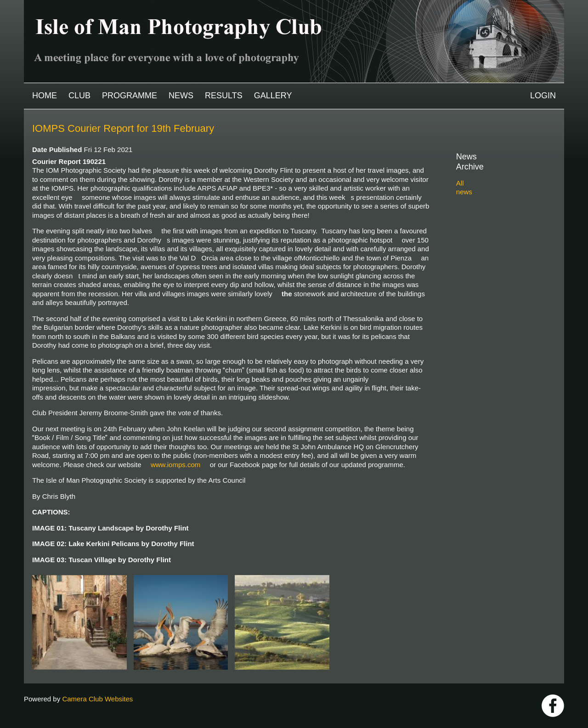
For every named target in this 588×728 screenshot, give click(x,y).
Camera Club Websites (97, 699)
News (181, 96)
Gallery (273, 96)
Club (79, 96)
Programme (130, 96)
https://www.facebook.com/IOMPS (553, 706)
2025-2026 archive (495, 189)
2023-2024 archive (495, 210)
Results (224, 96)
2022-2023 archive (495, 221)
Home (45, 96)
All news (469, 173)
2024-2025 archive (495, 200)
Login (543, 96)
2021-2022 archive (495, 232)
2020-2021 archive (495, 242)
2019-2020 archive (495, 253)
